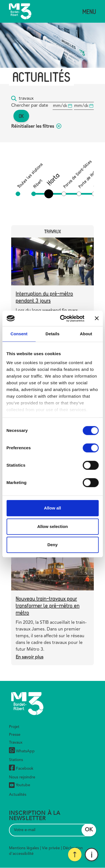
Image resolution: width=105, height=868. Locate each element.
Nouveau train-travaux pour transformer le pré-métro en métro (48, 605)
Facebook (21, 768)
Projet (14, 727)
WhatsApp (22, 751)
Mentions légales (24, 848)
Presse (15, 735)
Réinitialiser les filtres (36, 127)
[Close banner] (97, 318)
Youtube (20, 785)
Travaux (16, 743)
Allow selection (53, 526)
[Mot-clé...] (56, 99)
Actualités (18, 795)
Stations (16, 760)
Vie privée (51, 848)
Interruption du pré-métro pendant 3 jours (44, 297)
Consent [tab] (19, 334)
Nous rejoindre (22, 777)
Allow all (53, 508)
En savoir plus (30, 657)
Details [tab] (53, 334)
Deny (53, 545)
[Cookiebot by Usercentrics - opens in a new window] (63, 318)
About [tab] (86, 334)
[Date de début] (63, 106)
